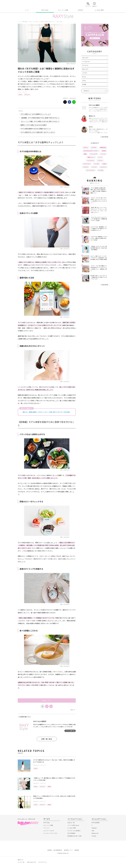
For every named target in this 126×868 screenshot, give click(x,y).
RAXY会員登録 (96, 823)
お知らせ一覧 (71, 823)
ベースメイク (86, 62)
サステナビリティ (43, 862)
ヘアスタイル (90, 161)
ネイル (84, 77)
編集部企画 (103, 147)
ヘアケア (85, 73)
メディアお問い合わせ (73, 825)
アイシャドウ (94, 154)
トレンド (103, 154)
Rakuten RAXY (26, 4)
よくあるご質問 (99, 10)
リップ (100, 157)
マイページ (46, 828)
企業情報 (49, 850)
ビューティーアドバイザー (51, 833)
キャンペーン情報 (63, 10)
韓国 (85, 154)
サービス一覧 (21, 862)
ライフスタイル (90, 170)
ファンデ (94, 167)
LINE (93, 831)
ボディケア (25, 92)
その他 (84, 84)
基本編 (104, 151)
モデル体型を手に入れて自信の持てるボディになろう (38, 132)
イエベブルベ (87, 164)
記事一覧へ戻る (47, 739)
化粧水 (104, 164)
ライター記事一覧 (70, 731)
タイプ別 (101, 170)
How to (20, 95)
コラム (84, 81)
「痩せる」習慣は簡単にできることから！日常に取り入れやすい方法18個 (46, 412)
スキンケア (85, 58)
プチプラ (100, 161)
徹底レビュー (91, 157)
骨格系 (49, 787)
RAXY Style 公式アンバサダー (91, 151)
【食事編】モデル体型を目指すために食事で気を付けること (40, 118)
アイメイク (85, 65)
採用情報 (77, 850)
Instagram (94, 828)
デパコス (86, 167)
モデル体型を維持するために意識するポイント (36, 129)
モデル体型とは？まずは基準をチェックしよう (36, 114)
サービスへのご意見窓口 (74, 831)
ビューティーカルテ (49, 831)
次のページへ (47, 700)
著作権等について (68, 850)
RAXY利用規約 (71, 833)
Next (73, 710)
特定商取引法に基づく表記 (75, 836)
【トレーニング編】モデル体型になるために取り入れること (40, 121)
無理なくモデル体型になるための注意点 (34, 125)
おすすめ (94, 147)
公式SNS (80, 10)
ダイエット (27, 95)
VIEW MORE (104, 137)
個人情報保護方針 (58, 850)
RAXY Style (45, 10)
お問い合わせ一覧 (31, 862)
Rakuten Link (95, 833)
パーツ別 (96, 164)
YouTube (94, 836)
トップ (27, 10)
